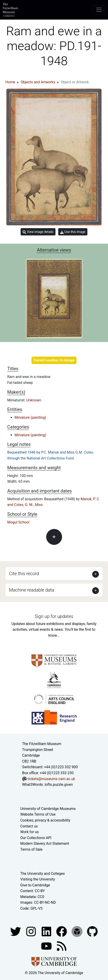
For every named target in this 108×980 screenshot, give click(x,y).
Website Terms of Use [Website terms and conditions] (38, 814)
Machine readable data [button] (32, 590)
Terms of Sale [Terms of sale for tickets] (31, 849)
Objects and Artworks (38, 82)
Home (10, 82)
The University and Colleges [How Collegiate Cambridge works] (43, 874)
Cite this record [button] (24, 574)
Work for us (30, 832)
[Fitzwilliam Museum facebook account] (47, 931)
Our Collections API (36, 838)
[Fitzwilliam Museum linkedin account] (62, 931)
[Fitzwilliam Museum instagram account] (31, 931)
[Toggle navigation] (99, 10)
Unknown (34, 400)
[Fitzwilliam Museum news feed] (62, 946)
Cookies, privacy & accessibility (45, 820)
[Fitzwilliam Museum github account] (92, 931)
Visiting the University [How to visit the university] (38, 879)
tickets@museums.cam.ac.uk (51, 779)
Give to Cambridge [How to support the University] (35, 885)
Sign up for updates (54, 616)
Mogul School (18, 522)
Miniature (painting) (30, 417)
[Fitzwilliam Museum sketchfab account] (77, 931)
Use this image (73, 232)
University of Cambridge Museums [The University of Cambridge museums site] (48, 809)
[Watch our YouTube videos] (47, 946)
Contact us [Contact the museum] (29, 826)
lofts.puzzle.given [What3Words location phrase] (59, 785)
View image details (38, 232)
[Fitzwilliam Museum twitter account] (16, 931)
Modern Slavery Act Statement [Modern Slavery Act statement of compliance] (45, 843)
